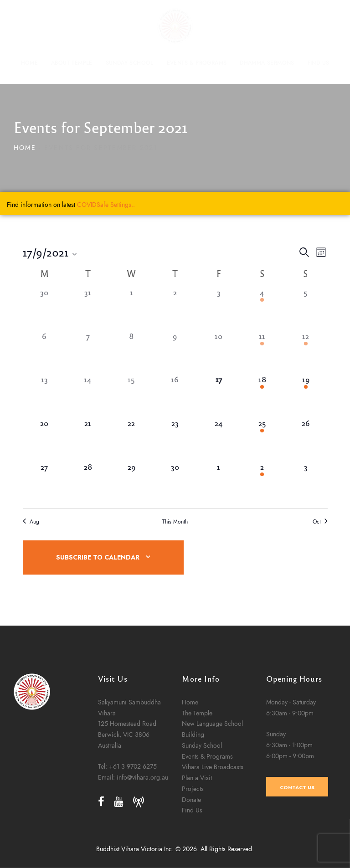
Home (25, 148)
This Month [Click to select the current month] (175, 522)
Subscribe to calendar (98, 557)
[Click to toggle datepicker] (50, 252)
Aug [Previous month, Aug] (31, 522)
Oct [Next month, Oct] (320, 522)
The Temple (197, 801)
